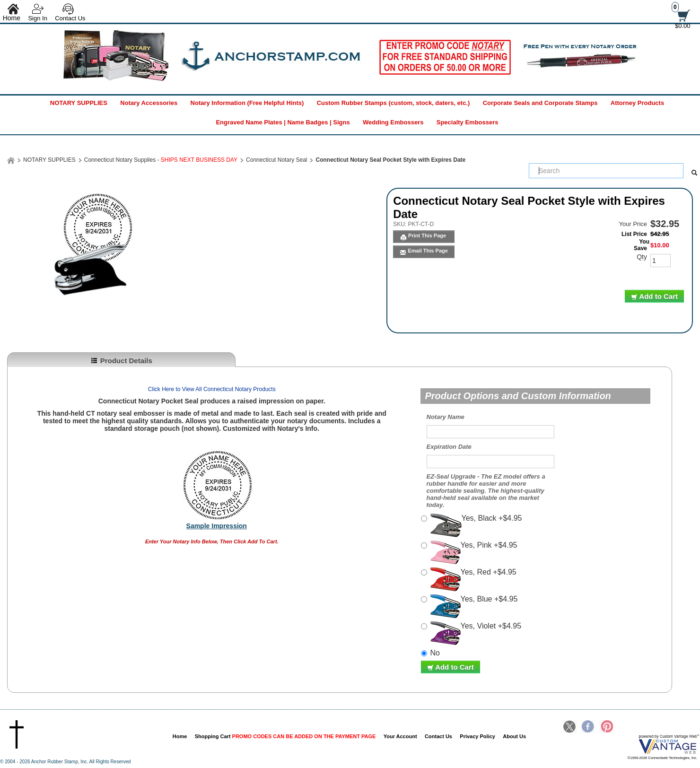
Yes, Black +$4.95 (476, 525)
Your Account (400, 736)
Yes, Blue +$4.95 (474, 606)
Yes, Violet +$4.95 (476, 633)
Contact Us (70, 18)
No (435, 653)
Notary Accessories (149, 103)
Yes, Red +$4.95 (473, 579)
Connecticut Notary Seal (276, 160)
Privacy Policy (477, 736)
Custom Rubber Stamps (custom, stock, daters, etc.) (394, 103)
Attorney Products (637, 103)
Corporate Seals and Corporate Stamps (540, 103)
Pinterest (606, 727)
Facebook (588, 727)
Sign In (37, 18)
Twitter (570, 727)
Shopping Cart (285, 736)
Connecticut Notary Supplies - (161, 160)
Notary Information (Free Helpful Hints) (247, 103)
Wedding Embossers (393, 122)
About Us (514, 736)
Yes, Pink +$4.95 (474, 552)
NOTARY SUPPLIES (79, 103)
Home (180, 736)
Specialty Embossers (468, 122)
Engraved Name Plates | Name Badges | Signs (283, 122)
